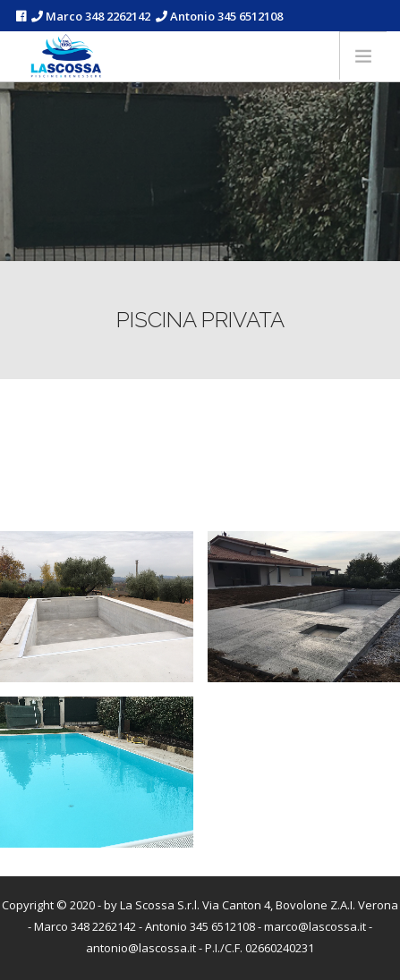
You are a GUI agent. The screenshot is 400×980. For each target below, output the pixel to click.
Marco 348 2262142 (91, 16)
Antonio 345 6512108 (219, 16)
